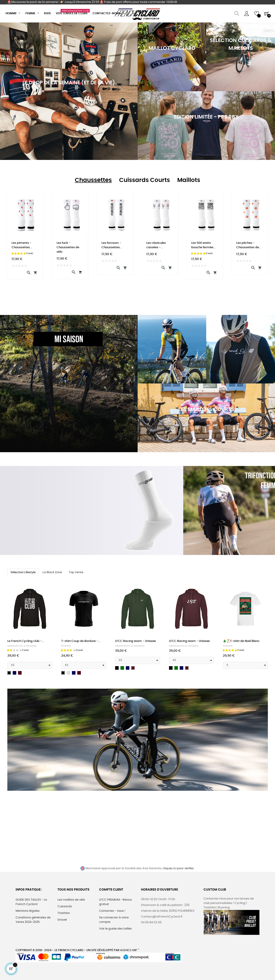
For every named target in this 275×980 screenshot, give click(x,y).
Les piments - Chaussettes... (22, 245)
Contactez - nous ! (112, 911)
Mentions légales (28, 911)
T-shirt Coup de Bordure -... (81, 641)
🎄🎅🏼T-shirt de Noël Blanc (241, 641)
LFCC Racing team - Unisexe (135, 641)
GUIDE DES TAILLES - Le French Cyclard (31, 902)
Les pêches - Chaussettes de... (249, 245)
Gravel (62, 920)
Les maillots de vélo (71, 900)
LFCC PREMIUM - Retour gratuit (116, 902)
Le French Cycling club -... (26, 641)
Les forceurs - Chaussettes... (112, 245)
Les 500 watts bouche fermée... (203, 245)
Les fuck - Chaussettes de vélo (68, 247)
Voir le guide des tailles (115, 929)
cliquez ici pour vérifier (178, 868)
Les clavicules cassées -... (156, 245)
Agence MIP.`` (130, 950)
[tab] (93, 180)
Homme (66, 646)
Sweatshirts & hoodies (22, 646)
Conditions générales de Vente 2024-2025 (33, 920)
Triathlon (64, 913)
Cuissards (65, 906)
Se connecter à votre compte (114, 920)
